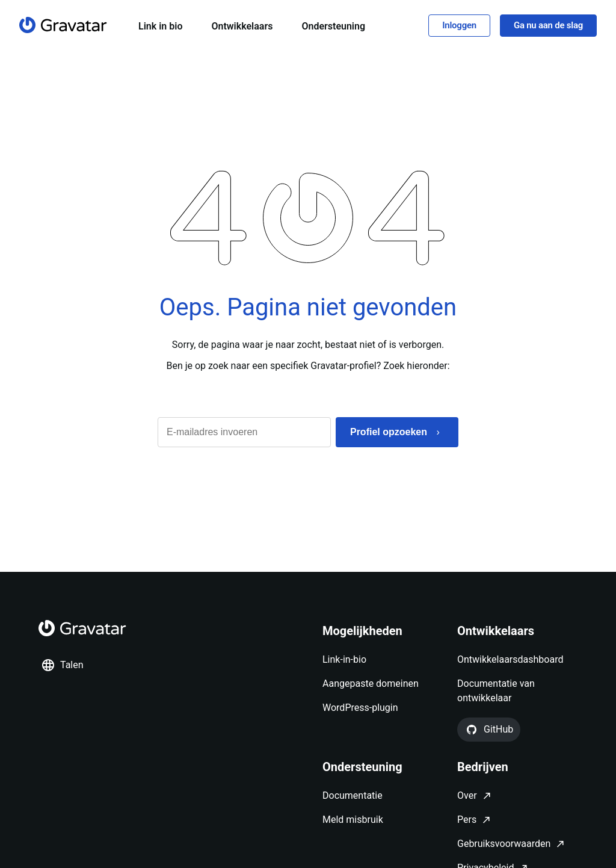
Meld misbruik (353, 820)
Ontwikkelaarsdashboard (510, 660)
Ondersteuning (333, 27)
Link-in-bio (344, 660)
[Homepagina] (63, 26)
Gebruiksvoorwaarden (504, 844)
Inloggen (459, 26)
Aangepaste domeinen (371, 684)
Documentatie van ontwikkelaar (496, 691)
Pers (467, 820)
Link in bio (160, 27)
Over (467, 796)
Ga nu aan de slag (548, 26)
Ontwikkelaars (242, 27)
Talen (62, 666)
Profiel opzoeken (389, 433)
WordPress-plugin (360, 708)
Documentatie (353, 796)
